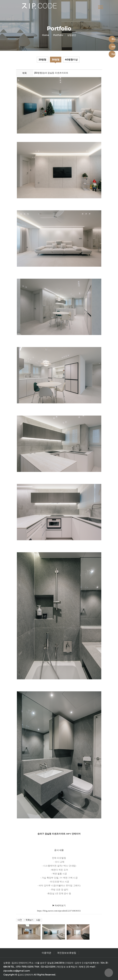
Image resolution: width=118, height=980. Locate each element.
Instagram (113, 47)
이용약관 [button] (47, 953)
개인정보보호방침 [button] (67, 953)
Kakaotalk (113, 54)
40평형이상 (71, 60)
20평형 (43, 60)
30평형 (56, 60)
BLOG (114, 39)
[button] (100, 7)
